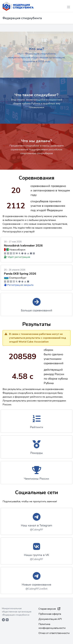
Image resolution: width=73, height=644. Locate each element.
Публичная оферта (50, 614)
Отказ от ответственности (54, 633)
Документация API (50, 619)
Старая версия (49, 609)
